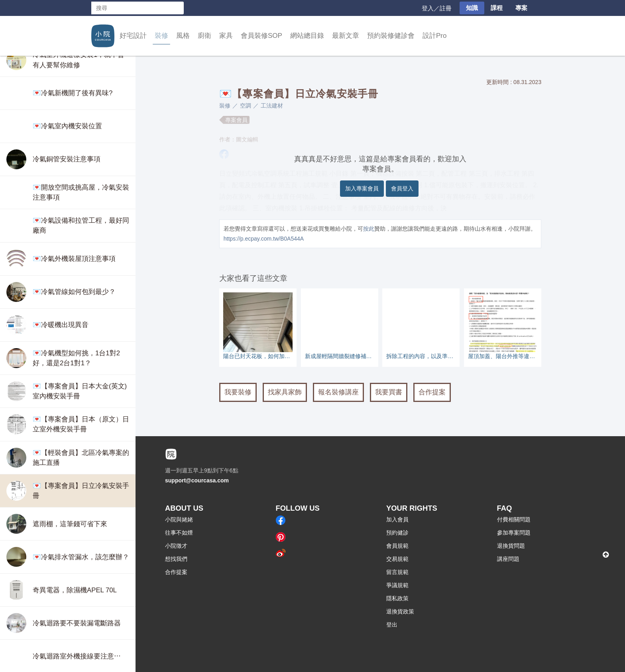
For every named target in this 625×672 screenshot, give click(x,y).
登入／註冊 (437, 8)
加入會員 (397, 519)
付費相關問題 (514, 519)
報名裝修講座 (338, 392)
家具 (226, 36)
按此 (369, 229)
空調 (246, 106)
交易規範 (397, 559)
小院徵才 (176, 546)
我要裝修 (238, 392)
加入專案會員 (362, 188)
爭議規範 (397, 585)
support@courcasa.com (197, 480)
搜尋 (177, 8)
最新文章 (346, 36)
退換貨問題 (511, 546)
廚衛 (204, 36)
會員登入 (402, 188)
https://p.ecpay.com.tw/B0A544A (264, 239)
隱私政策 (397, 598)
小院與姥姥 (179, 519)
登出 (392, 625)
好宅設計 (133, 36)
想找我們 (176, 559)
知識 (472, 8)
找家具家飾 (285, 392)
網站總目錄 (307, 36)
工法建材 (272, 106)
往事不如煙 (179, 533)
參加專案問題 (514, 533)
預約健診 (397, 533)
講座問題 (508, 559)
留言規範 (397, 572)
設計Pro (434, 36)
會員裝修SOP (261, 36)
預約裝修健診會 (391, 36)
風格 (183, 36)
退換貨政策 (400, 611)
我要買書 (389, 392)
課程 (497, 8)
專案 (521, 8)
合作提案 (432, 392)
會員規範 (397, 546)
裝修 (161, 36)
